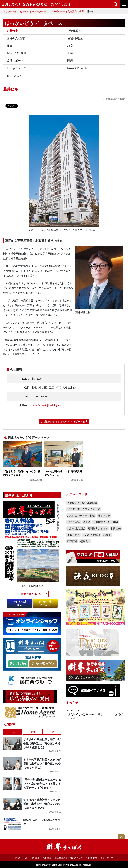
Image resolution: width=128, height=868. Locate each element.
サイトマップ (107, 858)
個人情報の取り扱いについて (69, 858)
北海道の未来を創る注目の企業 (68, 11)
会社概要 (35, 858)
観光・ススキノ (16, 76)
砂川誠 (87, 522)
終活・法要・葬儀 (16, 53)
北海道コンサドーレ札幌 (81, 516)
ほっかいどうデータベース (34, 11)
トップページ (10, 11)
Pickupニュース (16, 68)
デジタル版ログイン (45, 603)
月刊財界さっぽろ (98, 528)
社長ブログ (104, 516)
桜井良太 (85, 541)
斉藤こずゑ (74, 535)
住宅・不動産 (75, 38)
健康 (9, 46)
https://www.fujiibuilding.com (47, 405)
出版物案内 (92, 858)
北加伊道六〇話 (76, 528)
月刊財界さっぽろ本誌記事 (82, 503)
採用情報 (47, 858)
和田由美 (116, 528)
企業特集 (12, 31)
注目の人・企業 (16, 38)
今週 (32, 732)
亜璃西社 (72, 541)
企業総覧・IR (75, 31)
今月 (52, 732)
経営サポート (15, 60)
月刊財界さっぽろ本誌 (106, 522)
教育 (70, 46)
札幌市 (107, 535)
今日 (13, 732)
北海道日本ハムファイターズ (84, 509)
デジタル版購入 (20, 603)
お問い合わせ (21, 858)
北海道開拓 (74, 522)
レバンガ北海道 (92, 535)
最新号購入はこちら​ (32, 594)
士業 (70, 53)
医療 (70, 60)
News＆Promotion (78, 68)
